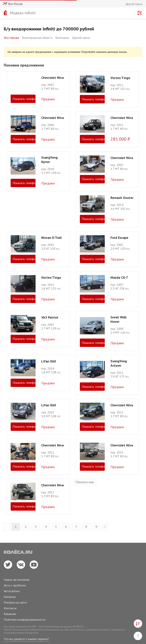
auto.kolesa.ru (78, 630)
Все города (12, 38)
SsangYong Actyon (119, 363)
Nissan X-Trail (51, 238)
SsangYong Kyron (49, 160)
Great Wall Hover (118, 319)
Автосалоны (12, 591)
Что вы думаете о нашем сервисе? (26, 639)
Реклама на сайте (15, 602)
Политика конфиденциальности (25, 619)
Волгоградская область (37, 38)
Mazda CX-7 (119, 277)
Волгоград (62, 38)
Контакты (10, 608)
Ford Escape (119, 238)
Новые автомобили (17, 580)
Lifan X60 (49, 361)
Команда (10, 597)
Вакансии (10, 614)
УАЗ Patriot (50, 317)
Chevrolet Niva (52, 78)
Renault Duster (122, 198)
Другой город (81, 38)
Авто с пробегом (15, 585)
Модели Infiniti (23, 13)
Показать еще (85, 482)
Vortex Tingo (120, 78)
